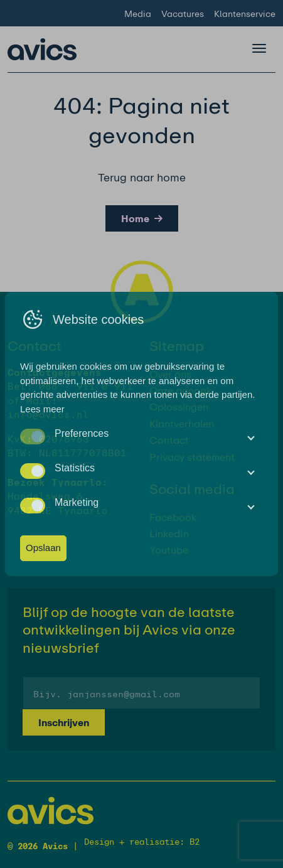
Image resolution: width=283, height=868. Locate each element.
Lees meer (42, 409)
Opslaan (43, 548)
